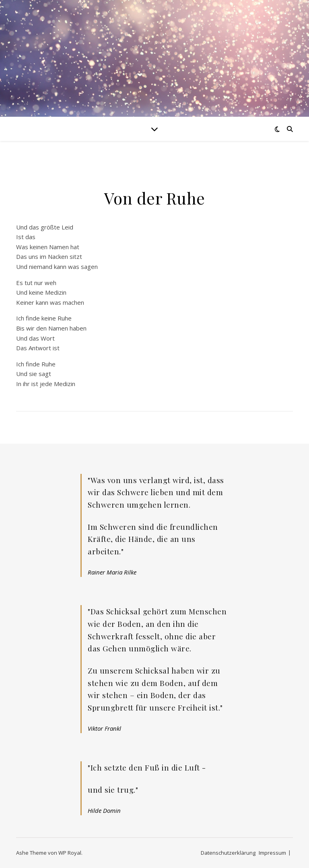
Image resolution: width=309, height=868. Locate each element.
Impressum (272, 853)
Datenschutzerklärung (228, 853)
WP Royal (70, 853)
